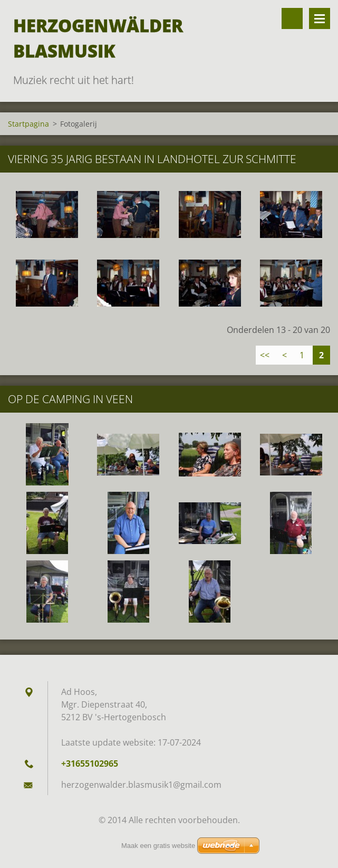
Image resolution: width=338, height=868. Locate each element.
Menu (320, 18)
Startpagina (28, 124)
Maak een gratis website (158, 846)
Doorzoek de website (292, 18)
